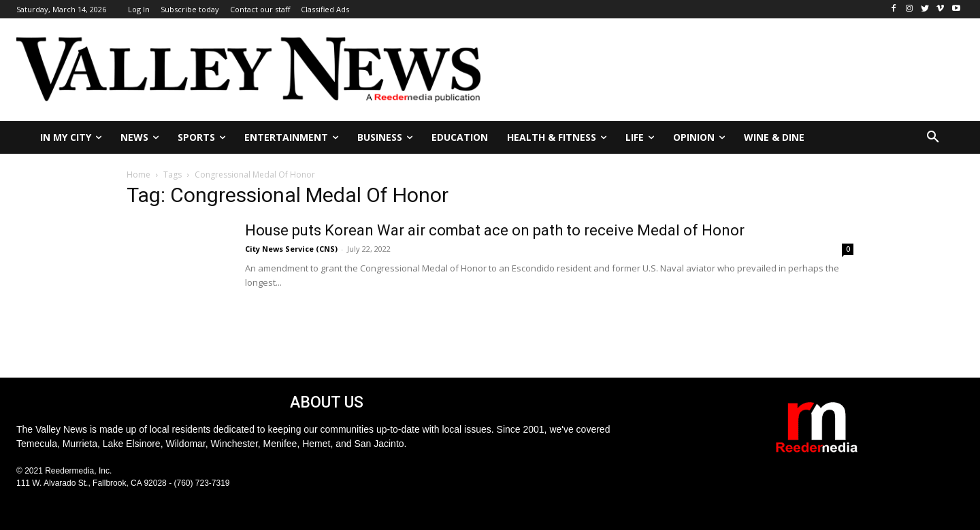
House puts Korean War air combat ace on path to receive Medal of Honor (495, 230)
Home (138, 175)
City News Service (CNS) (291, 249)
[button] (933, 137)
